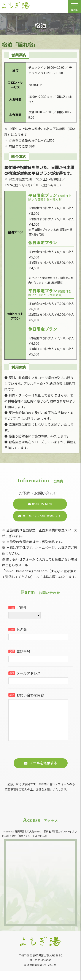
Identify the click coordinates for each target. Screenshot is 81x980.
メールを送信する (43, 772)
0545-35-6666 (42, 504)
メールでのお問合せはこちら (42, 516)
